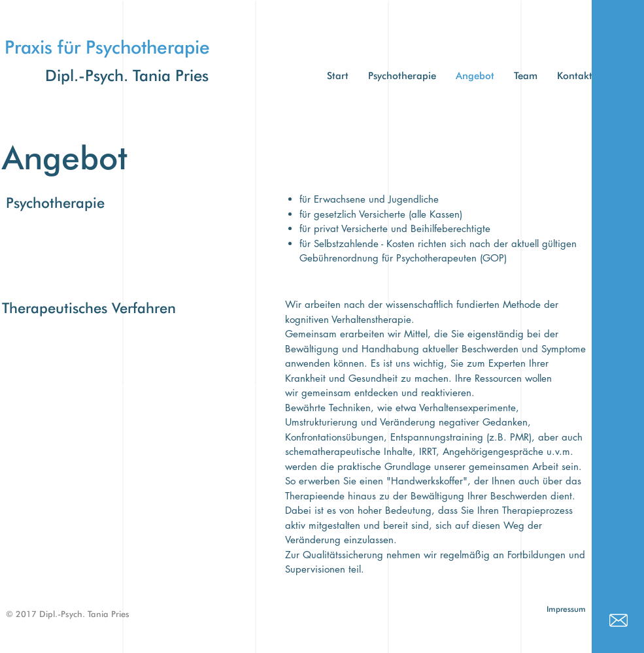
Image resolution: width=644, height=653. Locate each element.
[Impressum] (567, 610)
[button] (526, 76)
